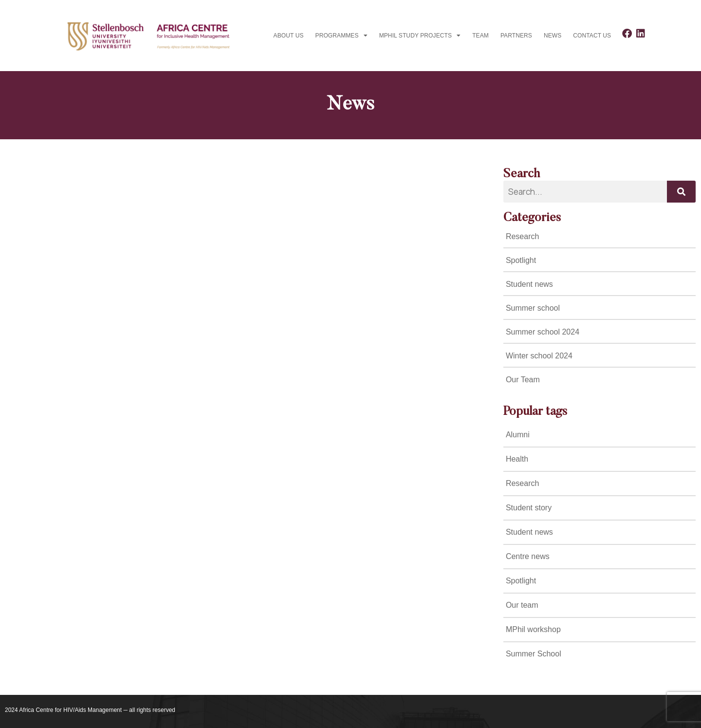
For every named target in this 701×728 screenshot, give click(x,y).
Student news (529, 532)
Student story (529, 508)
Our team (522, 605)
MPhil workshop (533, 629)
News (553, 36)
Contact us (592, 36)
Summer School (534, 654)
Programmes (341, 36)
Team (480, 36)
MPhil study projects (420, 36)
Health (517, 459)
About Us (289, 36)
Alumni (518, 435)
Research (522, 483)
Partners (516, 36)
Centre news (528, 556)
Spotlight (521, 581)
